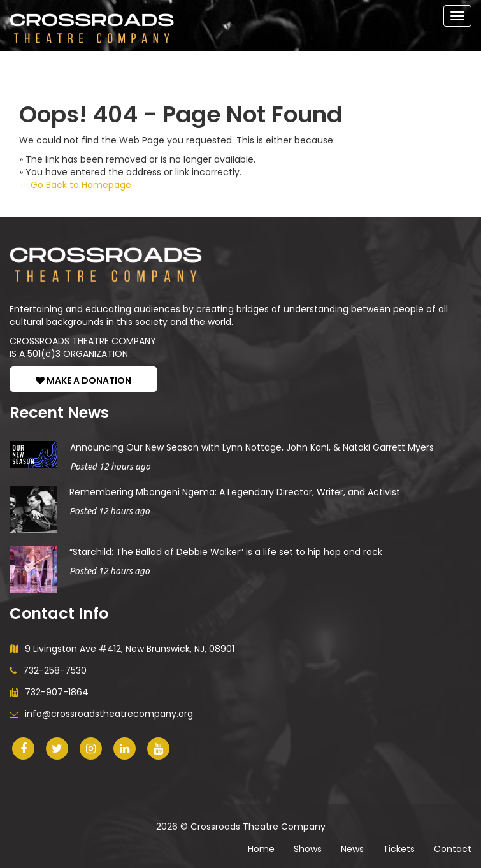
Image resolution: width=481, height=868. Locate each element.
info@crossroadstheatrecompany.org (101, 714)
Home (261, 849)
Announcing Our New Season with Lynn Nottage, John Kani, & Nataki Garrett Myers (252, 447)
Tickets (399, 849)
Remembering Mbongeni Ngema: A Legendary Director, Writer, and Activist (235, 492)
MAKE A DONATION (83, 380)
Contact (453, 849)
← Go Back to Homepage (75, 185)
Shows (308, 849)
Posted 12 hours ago (110, 467)
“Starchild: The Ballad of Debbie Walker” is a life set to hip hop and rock (226, 552)
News (352, 849)
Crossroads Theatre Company (258, 827)
